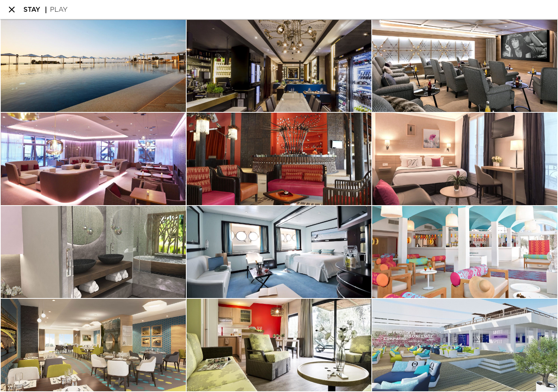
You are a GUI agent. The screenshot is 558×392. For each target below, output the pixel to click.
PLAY (59, 10)
